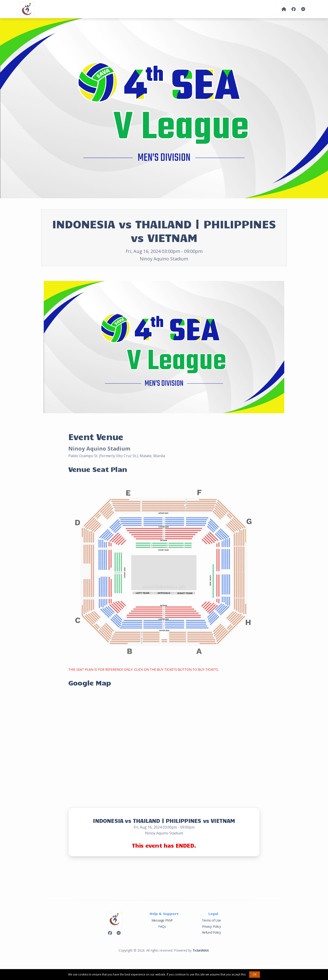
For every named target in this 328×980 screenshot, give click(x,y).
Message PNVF (162, 920)
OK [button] (255, 974)
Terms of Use (211, 920)
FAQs (162, 926)
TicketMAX (201, 950)
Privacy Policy (211, 926)
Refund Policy (211, 932)
